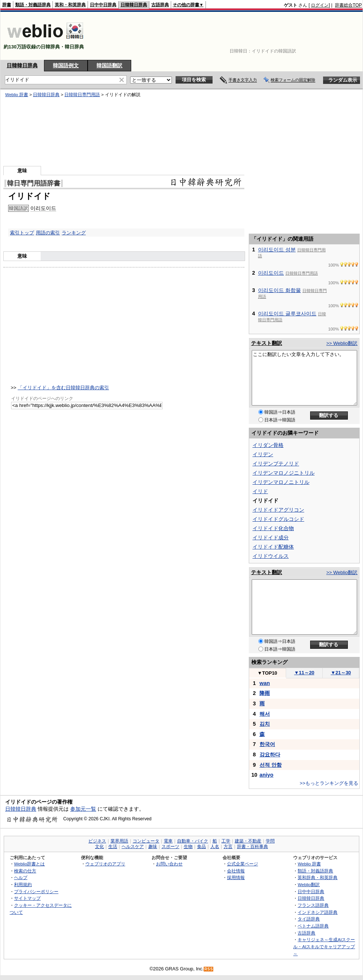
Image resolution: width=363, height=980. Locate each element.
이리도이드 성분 (277, 250)
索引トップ (22, 233)
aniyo (267, 775)
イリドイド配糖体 (273, 547)
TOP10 (267, 673)
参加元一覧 (83, 809)
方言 (228, 847)
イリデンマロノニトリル (281, 482)
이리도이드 (271, 273)
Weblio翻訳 (308, 884)
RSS (209, 969)
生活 (113, 847)
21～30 (341, 673)
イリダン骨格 (268, 445)
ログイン (320, 5)
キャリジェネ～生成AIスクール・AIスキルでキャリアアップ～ (324, 946)
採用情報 (236, 877)
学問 (270, 841)
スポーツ (170, 847)
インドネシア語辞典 (318, 912)
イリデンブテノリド (276, 464)
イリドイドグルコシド (278, 519)
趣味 (153, 847)
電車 (168, 841)
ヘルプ (21, 877)
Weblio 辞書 (309, 864)
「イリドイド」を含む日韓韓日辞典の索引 (63, 388)
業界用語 (119, 841)
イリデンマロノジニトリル (284, 473)
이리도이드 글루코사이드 (287, 313)
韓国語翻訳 (109, 65)
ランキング (74, 233)
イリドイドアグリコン (278, 510)
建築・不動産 (248, 841)
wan (265, 683)
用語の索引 (48, 233)
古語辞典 (160, 5)
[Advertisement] (339, 36)
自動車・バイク (193, 841)
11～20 (304, 673)
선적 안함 (271, 765)
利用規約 (23, 884)
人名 (215, 847)
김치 (265, 724)
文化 (99, 847)
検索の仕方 (25, 871)
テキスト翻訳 (267, 343)
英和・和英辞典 (70, 5)
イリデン (263, 454)
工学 (226, 841)
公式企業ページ (242, 864)
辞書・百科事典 (252, 847)
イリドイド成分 (271, 538)
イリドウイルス (271, 556)
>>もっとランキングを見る (329, 783)
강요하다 (270, 755)
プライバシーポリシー (36, 891)
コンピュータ (146, 841)
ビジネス (97, 841)
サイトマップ (27, 898)
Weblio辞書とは (29, 864)
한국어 (267, 744)
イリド (260, 491)
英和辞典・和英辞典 (318, 877)
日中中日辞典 (103, 5)
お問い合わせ (169, 864)
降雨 (265, 693)
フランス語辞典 (313, 905)
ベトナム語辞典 (313, 926)
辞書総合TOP (348, 5)
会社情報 (236, 871)
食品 (201, 847)
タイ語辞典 (309, 919)
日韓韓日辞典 (134, 5)
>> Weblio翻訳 (342, 343)
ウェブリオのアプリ (105, 864)
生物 (188, 847)
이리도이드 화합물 (279, 290)
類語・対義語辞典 (33, 5)
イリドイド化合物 (273, 528)
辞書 (7, 5)
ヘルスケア (133, 847)
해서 (265, 714)
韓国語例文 (66, 65)
